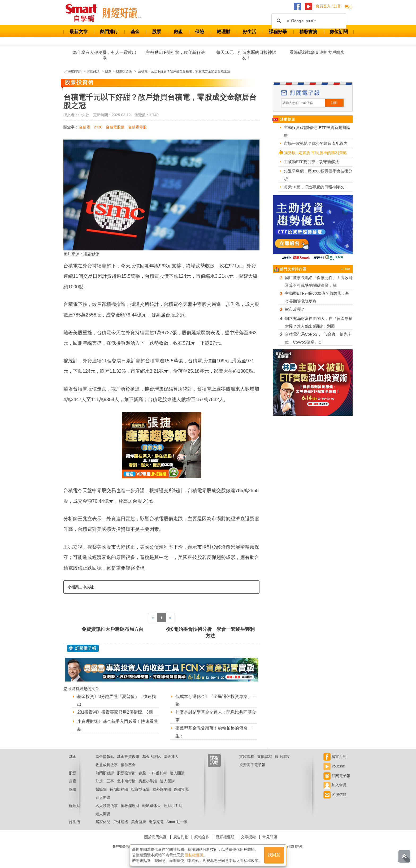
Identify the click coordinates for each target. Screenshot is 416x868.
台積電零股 (137, 127)
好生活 (250, 32)
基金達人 (171, 757)
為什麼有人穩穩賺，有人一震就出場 (105, 55)
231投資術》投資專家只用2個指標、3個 (115, 712)
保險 (200, 32)
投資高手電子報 (252, 765)
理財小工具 (173, 806)
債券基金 (128, 765)
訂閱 (334, 103)
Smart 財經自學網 (83, 13)
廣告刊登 (181, 837)
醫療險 (101, 789)
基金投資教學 (128, 757)
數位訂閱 (339, 32)
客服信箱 (335, 795)
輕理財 (224, 32)
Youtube (334, 766)
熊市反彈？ (295, 309)
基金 (135, 32)
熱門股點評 (105, 773)
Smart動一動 (177, 822)
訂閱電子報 (337, 776)
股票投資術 (126, 773)
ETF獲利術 (158, 773)
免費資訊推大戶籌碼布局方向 (112, 629)
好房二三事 (105, 781)
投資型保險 (140, 789)
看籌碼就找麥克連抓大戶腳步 (317, 52)
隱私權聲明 (225, 837)
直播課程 (265, 757)
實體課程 (247, 757)
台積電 (85, 127)
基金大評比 (151, 757)
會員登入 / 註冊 (328, 6)
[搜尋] (308, 21)
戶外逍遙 (121, 822)
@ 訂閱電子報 (83, 648)
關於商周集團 (155, 837)
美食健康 (138, 822)
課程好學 (278, 32)
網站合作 (202, 837)
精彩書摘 (308, 32)
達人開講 (177, 773)
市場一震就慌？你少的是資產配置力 (316, 143)
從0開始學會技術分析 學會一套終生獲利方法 (210, 633)
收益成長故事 (107, 765)
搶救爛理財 (130, 806)
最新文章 (79, 32)
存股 (142, 773)
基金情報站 (105, 757)
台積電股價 (115, 127)
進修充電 (156, 822)
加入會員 (335, 785)
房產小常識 (148, 781)
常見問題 (270, 837)
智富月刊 (335, 757)
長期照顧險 (119, 789)
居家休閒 (103, 822)
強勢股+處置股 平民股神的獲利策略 (315, 153)
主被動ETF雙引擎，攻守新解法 (175, 52)
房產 (178, 32)
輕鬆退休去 (151, 806)
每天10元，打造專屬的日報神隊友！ (246, 55)
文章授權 (248, 837)
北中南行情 (126, 781)
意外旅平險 (162, 789)
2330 (98, 127)
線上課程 (282, 757)
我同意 (274, 855)
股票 (157, 32)
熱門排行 (109, 32)
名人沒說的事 (107, 806)
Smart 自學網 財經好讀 (122, 13)
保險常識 (181, 789)
